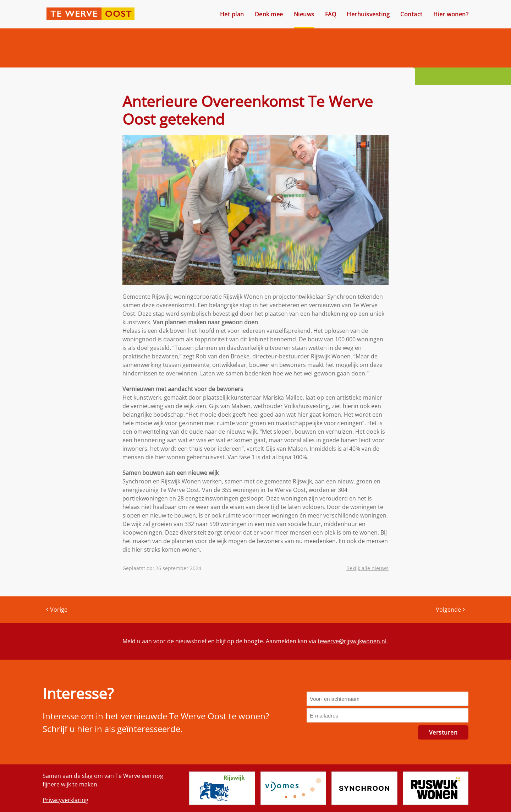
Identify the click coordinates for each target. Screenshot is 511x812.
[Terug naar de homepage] (90, 14)
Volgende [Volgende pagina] (450, 610)
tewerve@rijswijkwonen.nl (352, 641)
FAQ (331, 14)
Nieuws (304, 14)
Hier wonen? (451, 14)
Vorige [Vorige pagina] (57, 610)
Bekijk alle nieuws (367, 568)
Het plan (232, 14)
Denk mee (269, 14)
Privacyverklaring (65, 800)
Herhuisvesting (368, 14)
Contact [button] (411, 14)
